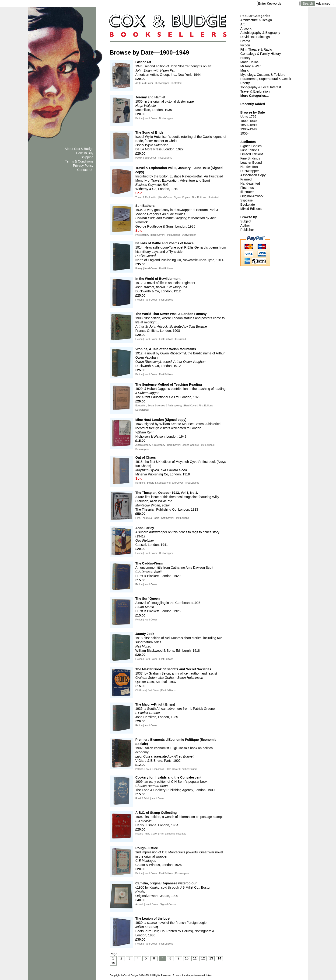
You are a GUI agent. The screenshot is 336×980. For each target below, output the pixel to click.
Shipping (87, 157)
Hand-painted (250, 184)
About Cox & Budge (79, 149)
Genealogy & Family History (261, 54)
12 (203, 958)
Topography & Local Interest (261, 87)
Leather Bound (251, 163)
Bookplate (248, 204)
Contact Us (85, 170)
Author (245, 225)
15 (113, 963)
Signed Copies (251, 146)
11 (195, 958)
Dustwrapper (250, 171)
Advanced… (325, 3)
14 (219, 958)
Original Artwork (252, 196)
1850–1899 (248, 125)
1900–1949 (248, 129)
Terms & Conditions (79, 161)
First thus (247, 188)
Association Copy (253, 175)
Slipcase (247, 200)
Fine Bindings (250, 158)
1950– (245, 133)
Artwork (246, 28)
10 (187, 958)
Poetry (245, 83)
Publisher (247, 230)
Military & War (250, 66)
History (245, 58)
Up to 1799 (248, 117)
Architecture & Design (256, 20)
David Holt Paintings (255, 37)
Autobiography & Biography (260, 33)
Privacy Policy (83, 166)
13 (211, 958)
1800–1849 (248, 121)
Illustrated (247, 192)
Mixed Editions (251, 209)
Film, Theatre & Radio (256, 49)
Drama (245, 41)
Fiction (245, 45)
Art (242, 24)
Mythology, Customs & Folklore (263, 75)
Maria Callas (249, 62)
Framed (246, 179)
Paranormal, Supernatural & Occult (266, 79)
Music (245, 70)
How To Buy (85, 153)
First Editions (250, 150)
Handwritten (249, 167)
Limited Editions (252, 154)
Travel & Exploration (255, 91)
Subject (246, 221)
